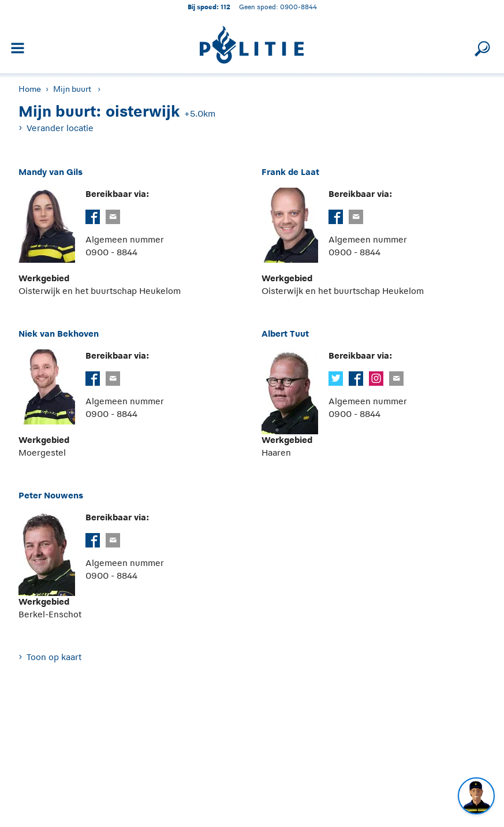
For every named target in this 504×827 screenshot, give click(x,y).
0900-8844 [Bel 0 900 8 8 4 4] (298, 7)
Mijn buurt (72, 89)
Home (30, 89)
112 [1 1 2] (225, 7)
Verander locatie (60, 128)
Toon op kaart (54, 657)
